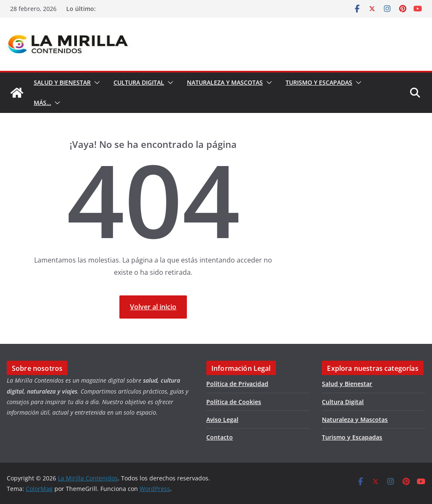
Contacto (220, 437)
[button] (95, 83)
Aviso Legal (222, 420)
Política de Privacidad (237, 384)
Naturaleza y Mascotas (225, 82)
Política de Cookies (234, 402)
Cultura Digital (139, 82)
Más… (42, 103)
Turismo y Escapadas (319, 82)
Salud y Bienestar (62, 82)
